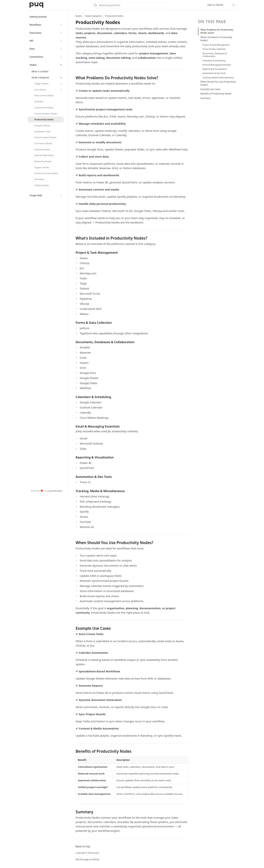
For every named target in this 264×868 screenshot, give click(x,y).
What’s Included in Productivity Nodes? (216, 39)
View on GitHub (215, 5)
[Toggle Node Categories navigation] (61, 78)
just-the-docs (56, 864)
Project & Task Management (216, 45)
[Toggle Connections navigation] (61, 57)
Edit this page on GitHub (88, 859)
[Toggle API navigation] (61, 41)
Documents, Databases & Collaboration (215, 55)
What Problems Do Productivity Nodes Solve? (217, 31)
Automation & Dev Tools (214, 73)
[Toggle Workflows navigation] (61, 25)
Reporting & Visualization (215, 69)
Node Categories (93, 16)
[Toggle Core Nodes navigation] (61, 90)
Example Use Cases (210, 89)
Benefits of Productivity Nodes (216, 94)
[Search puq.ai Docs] (130, 5)
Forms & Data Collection (214, 49)
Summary (205, 98)
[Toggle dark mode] (233, 5)
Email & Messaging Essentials (217, 65)
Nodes (79, 16)
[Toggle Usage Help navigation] (61, 195)
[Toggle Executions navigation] (61, 33)
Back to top (83, 846)
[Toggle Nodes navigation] (61, 65)
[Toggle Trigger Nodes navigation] (61, 84)
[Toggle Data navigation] (61, 49)
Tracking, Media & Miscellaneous (218, 78)
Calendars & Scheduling (214, 60)
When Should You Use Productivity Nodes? (218, 83)
